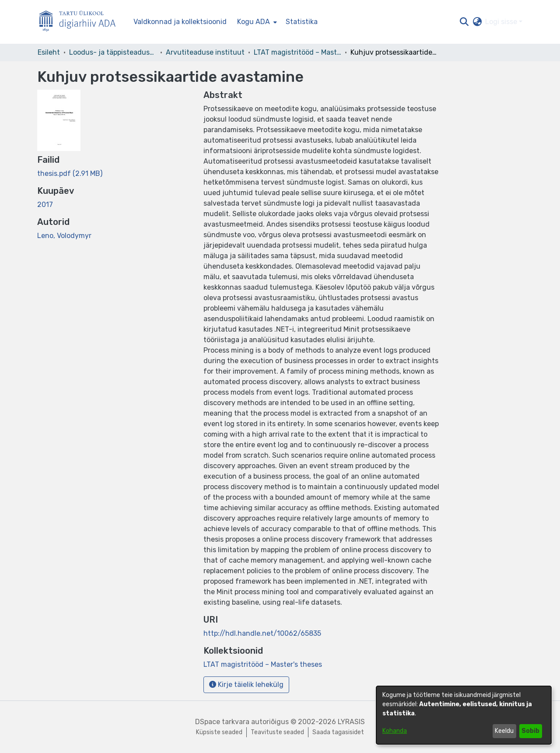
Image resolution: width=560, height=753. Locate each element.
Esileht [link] (49, 52)
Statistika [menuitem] (302, 22)
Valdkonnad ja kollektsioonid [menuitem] (180, 22)
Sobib (530, 731)
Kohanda (395, 731)
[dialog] (464, 715)
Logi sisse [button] (502, 22)
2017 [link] (45, 205)
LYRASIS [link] (351, 722)
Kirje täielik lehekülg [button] (246, 685)
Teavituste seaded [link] (277, 732)
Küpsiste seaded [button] (219, 732)
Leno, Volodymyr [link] (64, 236)
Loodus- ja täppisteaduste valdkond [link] (113, 52)
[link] (70, 173)
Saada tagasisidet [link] (338, 732)
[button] (464, 22)
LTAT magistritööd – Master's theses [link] (297, 52)
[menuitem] (256, 22)
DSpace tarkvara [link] (222, 722)
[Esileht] (81, 22)
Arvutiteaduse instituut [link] (205, 52)
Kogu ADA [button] (254, 22)
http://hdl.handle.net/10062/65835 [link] (262, 633)
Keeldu (504, 731)
